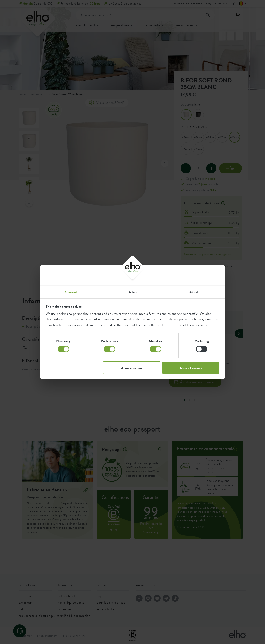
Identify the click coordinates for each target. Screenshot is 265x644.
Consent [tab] (71, 292)
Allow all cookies (191, 368)
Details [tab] (133, 292)
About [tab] (194, 292)
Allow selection (132, 368)
